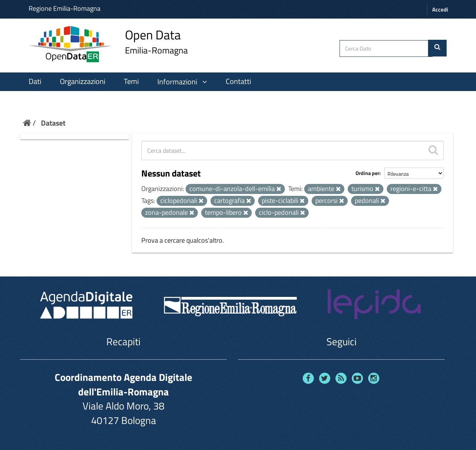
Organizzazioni (83, 81)
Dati (35, 81)
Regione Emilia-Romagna (65, 8)
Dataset (53, 123)
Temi (131, 81)
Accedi (440, 9)
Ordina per (367, 173)
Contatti (238, 81)
